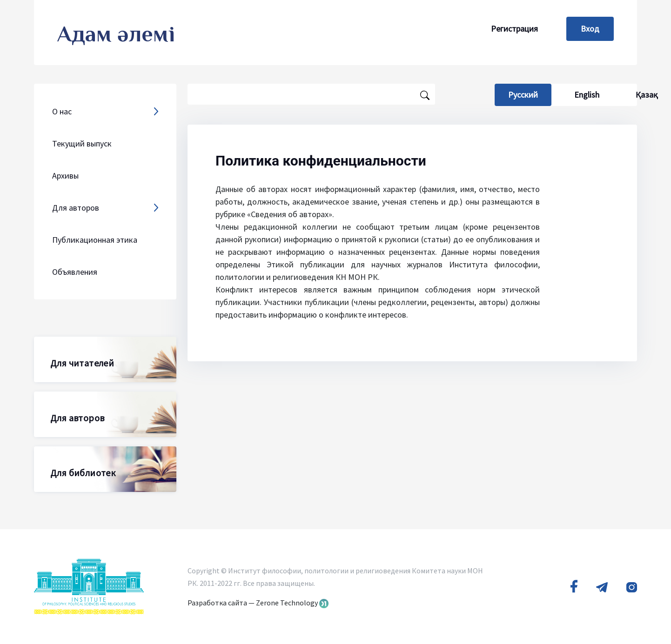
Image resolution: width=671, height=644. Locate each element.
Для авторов (77, 418)
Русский (530, 94)
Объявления (75, 272)
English (587, 95)
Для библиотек (83, 473)
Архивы (65, 176)
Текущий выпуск (82, 143)
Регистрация (514, 29)
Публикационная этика (95, 240)
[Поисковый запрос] (311, 94)
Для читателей (82, 363)
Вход (590, 29)
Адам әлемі (116, 34)
